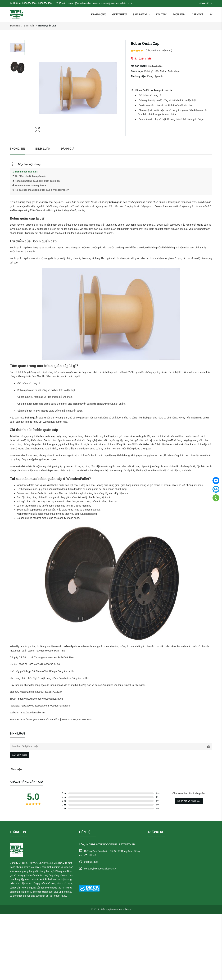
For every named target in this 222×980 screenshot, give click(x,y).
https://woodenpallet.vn (32, 713)
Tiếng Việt (204, 3)
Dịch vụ (180, 14)
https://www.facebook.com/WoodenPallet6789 (45, 706)
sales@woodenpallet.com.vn (118, 3)
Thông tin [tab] (17, 149)
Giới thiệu (119, 14)
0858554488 (45, 3)
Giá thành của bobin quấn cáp (31, 185)
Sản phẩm (141, 14)
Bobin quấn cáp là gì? (27, 172)
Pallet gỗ (149, 71)
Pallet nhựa (174, 71)
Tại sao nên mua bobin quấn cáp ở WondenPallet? (42, 190)
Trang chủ (98, 14)
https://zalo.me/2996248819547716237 (41, 692)
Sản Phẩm (29, 26)
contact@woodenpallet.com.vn (83, 3)
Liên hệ (198, 14)
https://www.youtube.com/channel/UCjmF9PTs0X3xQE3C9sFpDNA (56, 719)
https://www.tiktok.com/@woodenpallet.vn (40, 699)
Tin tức (161, 14)
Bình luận (43, 149)
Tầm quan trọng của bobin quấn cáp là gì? (38, 181)
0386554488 (29, 3)
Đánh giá (68, 149)
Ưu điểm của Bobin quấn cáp (31, 176)
